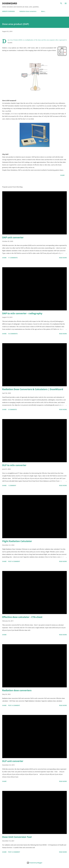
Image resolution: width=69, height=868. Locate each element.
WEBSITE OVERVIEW (8, 11)
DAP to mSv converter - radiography (22, 313)
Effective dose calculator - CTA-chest (22, 617)
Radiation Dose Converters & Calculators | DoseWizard (33, 389)
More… (43, 11)
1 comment (12, 485)
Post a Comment (14, 561)
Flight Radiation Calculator (17, 541)
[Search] (61, 3)
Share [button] (62, 175)
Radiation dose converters (28, 11)
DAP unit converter (13, 237)
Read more (63, 258)
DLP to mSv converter (14, 465)
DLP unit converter (13, 761)
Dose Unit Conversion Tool (17, 837)
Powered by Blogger (34, 863)
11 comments (13, 258)
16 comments (13, 334)
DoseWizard (10, 3)
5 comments (12, 409)
